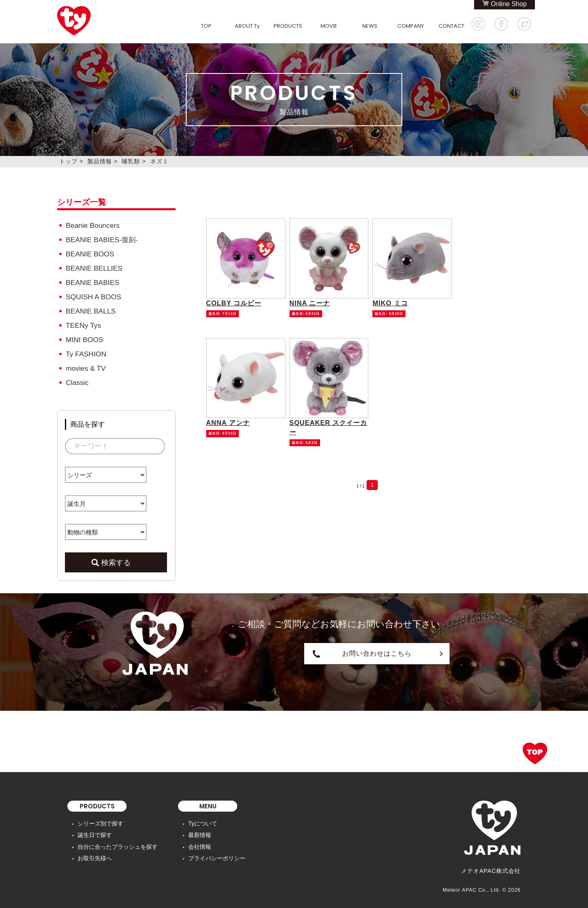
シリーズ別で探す (100, 818)
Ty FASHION (86, 350)
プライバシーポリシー (217, 852)
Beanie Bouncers (92, 225)
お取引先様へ (95, 852)
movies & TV (85, 364)
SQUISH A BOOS (93, 295)
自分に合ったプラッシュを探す (118, 841)
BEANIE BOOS (89, 253)
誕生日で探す (95, 830)
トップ (68, 161)
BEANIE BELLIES (94, 267)
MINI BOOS (84, 336)
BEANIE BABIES (92, 281)
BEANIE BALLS (90, 308)
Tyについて (203, 818)
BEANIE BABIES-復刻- (101, 239)
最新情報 (200, 830)
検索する (116, 557)
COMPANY (411, 26)
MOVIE (329, 26)
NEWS (370, 26)
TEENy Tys (83, 322)
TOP (206, 26)
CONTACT (451, 26)
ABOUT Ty (247, 26)
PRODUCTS (288, 26)
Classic (77, 378)
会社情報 (200, 841)
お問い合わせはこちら (339, 648)
